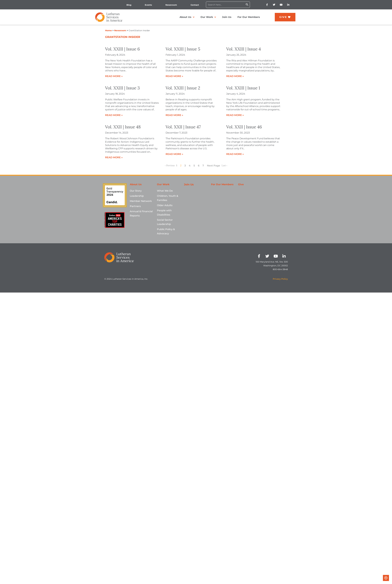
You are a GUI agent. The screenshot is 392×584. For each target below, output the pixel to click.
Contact (195, 5)
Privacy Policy (280, 279)
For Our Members (249, 17)
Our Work (208, 17)
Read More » (114, 76)
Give (241, 184)
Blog (129, 5)
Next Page (214, 166)
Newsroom (171, 5)
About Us (187, 17)
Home (108, 30)
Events (148, 5)
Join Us (227, 17)
